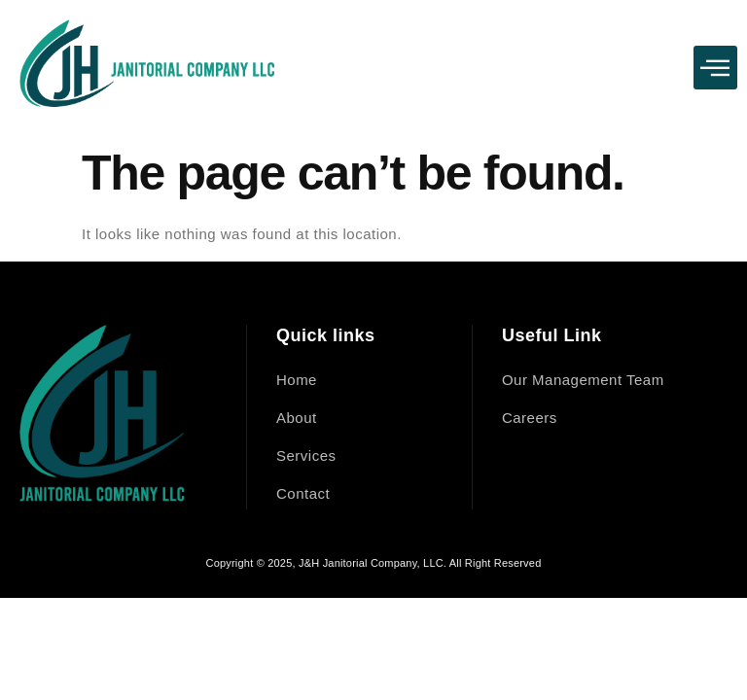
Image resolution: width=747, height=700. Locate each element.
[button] (716, 68)
